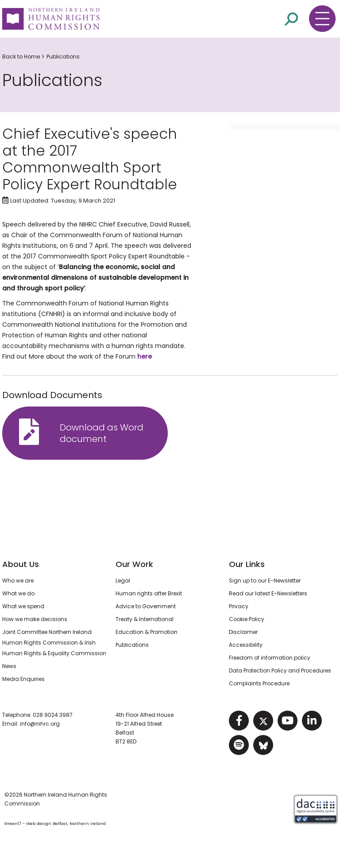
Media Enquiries (23, 679)
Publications (63, 57)
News (9, 666)
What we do (18, 593)
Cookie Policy (247, 619)
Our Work (134, 564)
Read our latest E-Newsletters (268, 593)
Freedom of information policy (270, 658)
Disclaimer (243, 632)
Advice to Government (146, 606)
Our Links (247, 564)
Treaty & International (145, 619)
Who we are (18, 581)
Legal (123, 581)
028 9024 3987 (53, 715)
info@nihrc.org (40, 724)
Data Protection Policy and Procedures (280, 671)
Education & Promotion (147, 632)
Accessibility (246, 645)
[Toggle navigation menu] (322, 19)
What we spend (23, 606)
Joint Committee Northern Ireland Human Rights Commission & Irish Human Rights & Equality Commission (54, 643)
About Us (21, 564)
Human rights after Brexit (149, 593)
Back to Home (21, 57)
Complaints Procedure (259, 683)
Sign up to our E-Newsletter (265, 581)
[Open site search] (291, 18)
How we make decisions (35, 619)
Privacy (239, 606)
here (145, 356)
